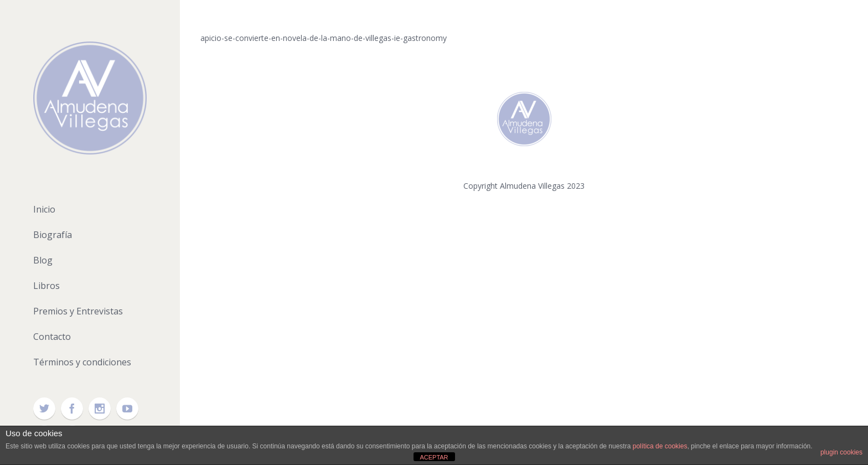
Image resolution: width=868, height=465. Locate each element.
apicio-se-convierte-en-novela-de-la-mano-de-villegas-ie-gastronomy (324, 38)
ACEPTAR (434, 457)
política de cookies (660, 446)
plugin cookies (841, 452)
